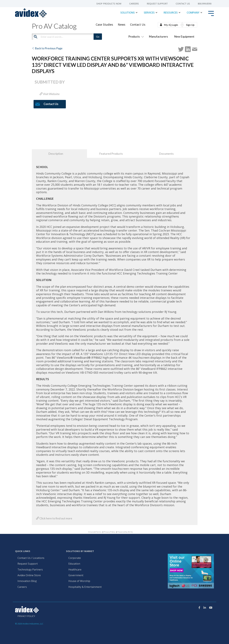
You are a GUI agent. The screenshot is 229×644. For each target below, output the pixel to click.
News (122, 25)
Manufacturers (158, 36)
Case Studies (104, 25)
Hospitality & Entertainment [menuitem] (85, 587)
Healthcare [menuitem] (75, 570)
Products (135, 36)
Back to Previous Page (47, 48)
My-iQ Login (171, 25)
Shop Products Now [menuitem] (109, 4)
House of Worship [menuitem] (79, 581)
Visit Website (50, 94)
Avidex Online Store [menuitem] (29, 575)
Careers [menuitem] (134, 4)
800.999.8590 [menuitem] (205, 4)
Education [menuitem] (74, 564)
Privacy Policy (109, 532)
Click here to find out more (54, 518)
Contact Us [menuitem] (183, 4)
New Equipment (184, 36)
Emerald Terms (95, 532)
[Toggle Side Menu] (211, 13)
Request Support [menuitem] (157, 4)
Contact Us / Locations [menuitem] (31, 558)
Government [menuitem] (76, 575)
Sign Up (190, 25)
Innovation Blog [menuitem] (27, 581)
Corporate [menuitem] (75, 558)
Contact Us (138, 25)
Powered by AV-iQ (125, 532)
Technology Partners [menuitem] (30, 570)
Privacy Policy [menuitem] (26, 616)
